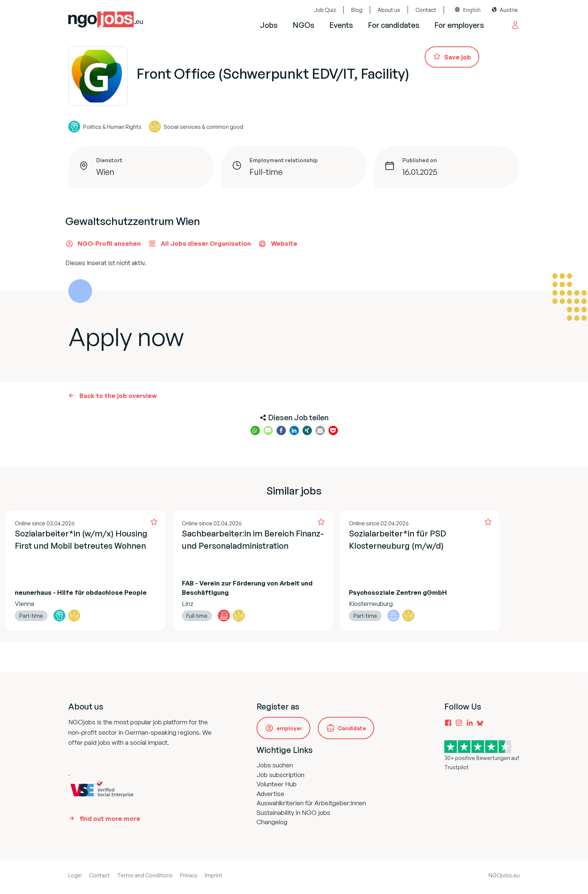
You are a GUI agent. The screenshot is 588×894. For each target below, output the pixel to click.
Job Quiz (325, 10)
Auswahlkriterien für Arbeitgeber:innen (311, 803)
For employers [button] (459, 25)
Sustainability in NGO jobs (293, 813)
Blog (357, 10)
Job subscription (280, 775)
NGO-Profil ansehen (103, 244)
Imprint (214, 875)
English (472, 10)
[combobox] (468, 10)
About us (389, 10)
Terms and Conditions (145, 875)
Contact (426, 10)
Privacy (189, 875)
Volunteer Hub (277, 784)
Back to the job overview (118, 396)
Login (75, 875)
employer (289, 728)
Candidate (352, 728)
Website (278, 244)
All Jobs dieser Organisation (200, 244)
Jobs (269, 25)
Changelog (272, 822)
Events (341, 25)
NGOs (303, 25)
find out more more (110, 818)
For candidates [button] (394, 25)
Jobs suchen (275, 765)
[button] (255, 430)
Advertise (270, 794)
